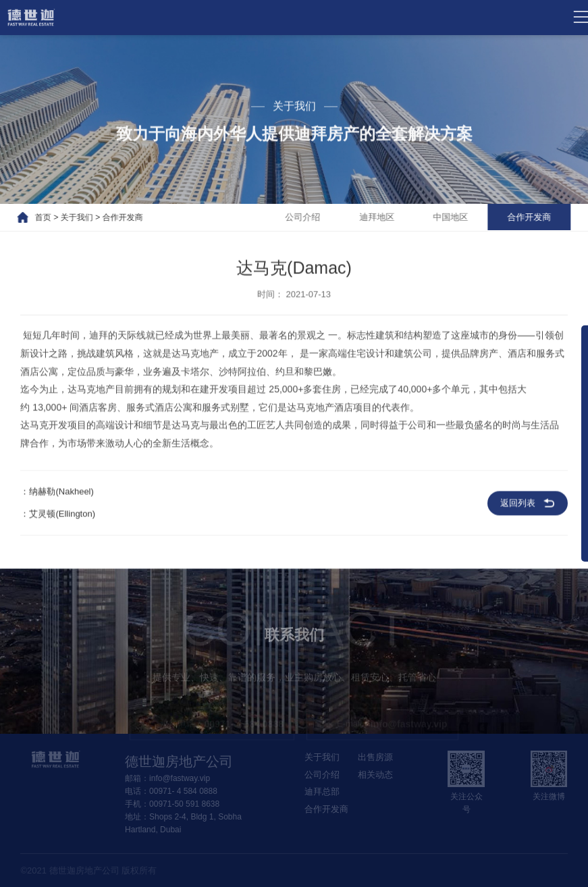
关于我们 (65, 217)
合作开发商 (111, 217)
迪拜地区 (383, 217)
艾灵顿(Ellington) (62, 517)
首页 (32, 217)
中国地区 (459, 217)
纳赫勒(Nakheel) (61, 494)
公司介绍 (308, 217)
